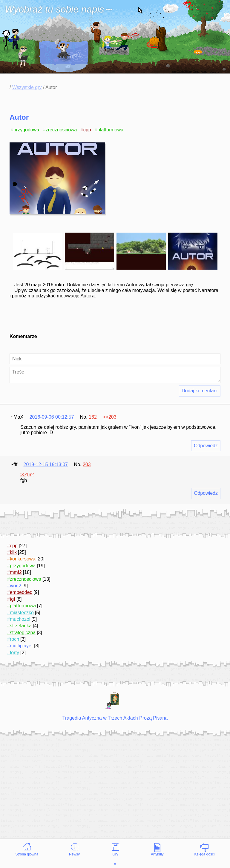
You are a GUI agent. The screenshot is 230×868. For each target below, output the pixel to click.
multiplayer (21, 646)
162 (93, 417)
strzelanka (21, 626)
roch (14, 639)
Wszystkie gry (27, 87)
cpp (87, 130)
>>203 (109, 417)
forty (14, 653)
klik (13, 552)
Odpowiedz (206, 446)
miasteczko (22, 613)
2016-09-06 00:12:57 (52, 417)
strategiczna (23, 633)
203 (87, 464)
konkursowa (23, 559)
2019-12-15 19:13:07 (46, 464)
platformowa (110, 130)
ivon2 (16, 586)
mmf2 (16, 572)
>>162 (27, 475)
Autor (19, 117)
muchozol (20, 619)
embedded (21, 592)
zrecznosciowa (61, 130)
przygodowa (26, 130)
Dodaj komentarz (200, 391)
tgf (13, 599)
